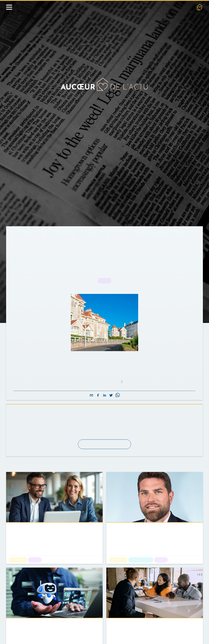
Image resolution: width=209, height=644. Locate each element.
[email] (91, 396)
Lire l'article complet (104, 382)
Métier (61, 235)
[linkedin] (104, 396)
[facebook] (98, 396)
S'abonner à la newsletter (104, 444)
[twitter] (111, 396)
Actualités (41, 235)
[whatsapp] (118, 396)
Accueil (20, 235)
